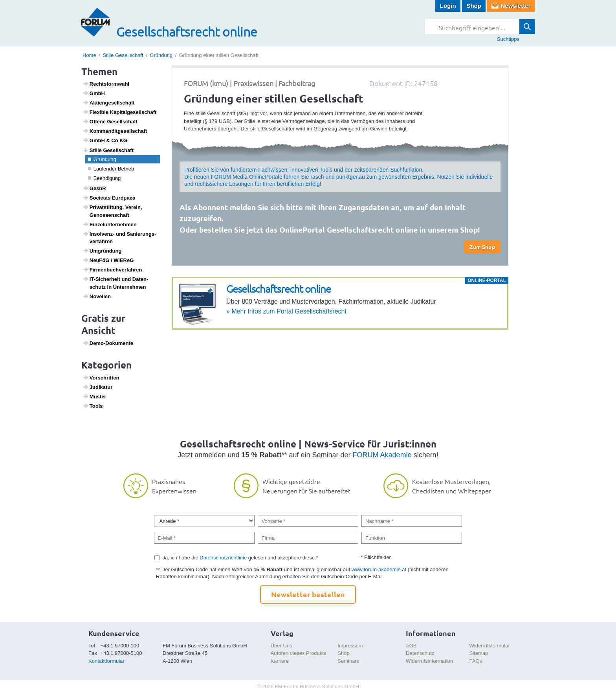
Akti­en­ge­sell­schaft (109, 103)
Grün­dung (102, 159)
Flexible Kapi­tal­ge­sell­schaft (120, 112)
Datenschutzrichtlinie (223, 558)
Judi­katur (98, 387)
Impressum (350, 646)
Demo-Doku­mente (108, 343)
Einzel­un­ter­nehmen (110, 224)
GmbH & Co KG (105, 140)
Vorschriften (101, 378)
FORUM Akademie (382, 455)
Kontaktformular (106, 661)
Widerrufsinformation (429, 661)
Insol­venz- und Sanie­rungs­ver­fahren (119, 238)
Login (448, 6)
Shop (474, 6)
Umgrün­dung (102, 251)
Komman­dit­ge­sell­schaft (115, 131)
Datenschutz (420, 653)
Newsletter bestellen (308, 594)
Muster (94, 396)
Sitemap (479, 653)
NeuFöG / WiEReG (108, 260)
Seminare (348, 661)
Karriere (280, 661)
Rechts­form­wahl (106, 84)
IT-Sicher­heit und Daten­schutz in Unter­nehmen (115, 283)
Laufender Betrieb (111, 169)
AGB (411, 646)
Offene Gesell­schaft (110, 121)
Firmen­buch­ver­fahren (112, 269)
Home (89, 55)
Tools (93, 406)
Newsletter (516, 6)
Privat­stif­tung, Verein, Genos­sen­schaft (112, 211)
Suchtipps (508, 39)
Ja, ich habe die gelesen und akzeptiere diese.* (240, 558)
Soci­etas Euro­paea (109, 198)
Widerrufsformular (490, 646)
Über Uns (281, 646)
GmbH (94, 93)
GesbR (94, 188)
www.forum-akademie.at (379, 569)
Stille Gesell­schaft (108, 150)
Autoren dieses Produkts (299, 653)
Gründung (161, 55)
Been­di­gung (104, 178)
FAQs (476, 661)
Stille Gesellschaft (123, 55)
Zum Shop (482, 247)
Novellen (97, 296)
